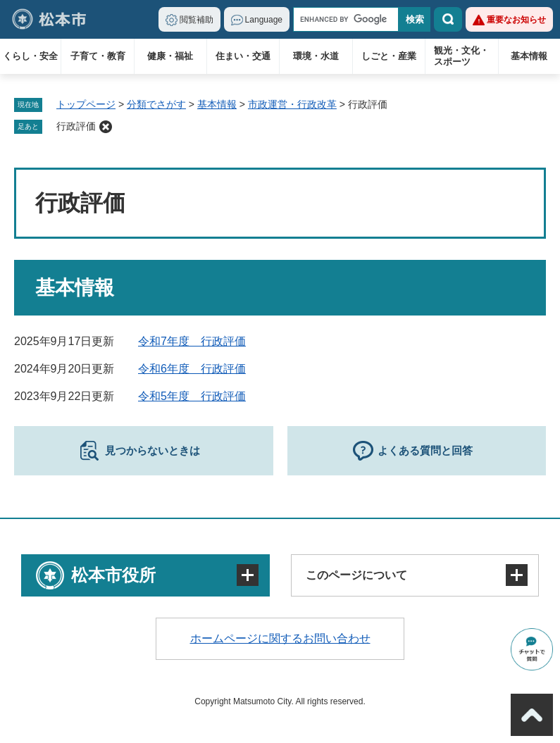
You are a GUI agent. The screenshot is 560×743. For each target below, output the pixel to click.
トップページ (86, 104)
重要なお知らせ (516, 20)
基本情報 (529, 56)
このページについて (356, 575)
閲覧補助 (197, 20)
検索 (448, 19)
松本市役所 (113, 575)
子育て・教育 (98, 56)
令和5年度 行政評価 (192, 396)
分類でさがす (156, 104)
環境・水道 (316, 56)
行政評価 (76, 126)
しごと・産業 (389, 56)
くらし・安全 (30, 56)
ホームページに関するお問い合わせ (280, 638)
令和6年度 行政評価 (192, 369)
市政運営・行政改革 (292, 104)
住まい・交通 (243, 56)
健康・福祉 (170, 56)
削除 (106, 127)
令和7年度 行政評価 (192, 341)
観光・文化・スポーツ (461, 56)
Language (264, 20)
